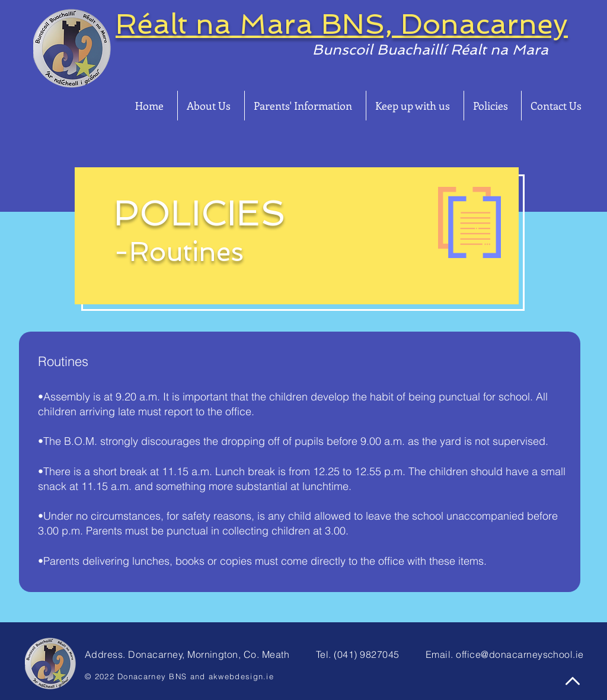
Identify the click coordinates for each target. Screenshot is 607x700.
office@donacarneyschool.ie (520, 654)
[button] (211, 106)
